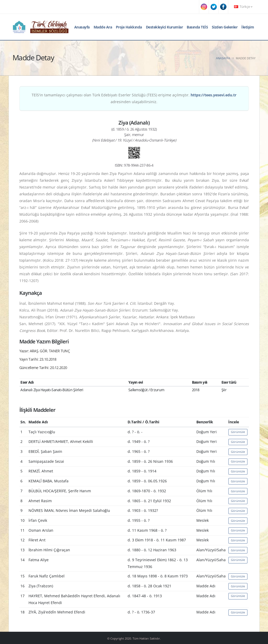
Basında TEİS (197, 27)
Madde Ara (103, 27)
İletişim (248, 27)
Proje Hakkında (129, 27)
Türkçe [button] (243, 7)
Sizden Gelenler (225, 27)
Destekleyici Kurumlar (164, 27)
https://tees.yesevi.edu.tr (213, 95)
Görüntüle (238, 432)
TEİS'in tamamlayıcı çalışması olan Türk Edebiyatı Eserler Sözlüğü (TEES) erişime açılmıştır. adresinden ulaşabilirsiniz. (134, 98)
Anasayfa (82, 27)
